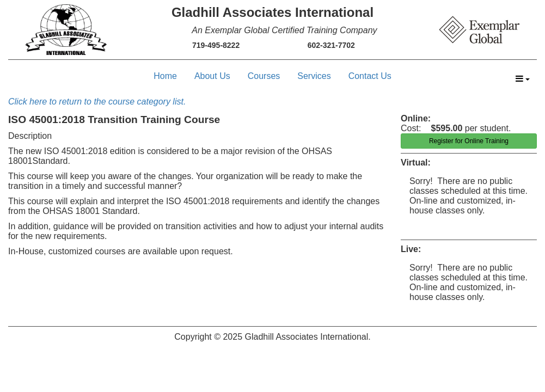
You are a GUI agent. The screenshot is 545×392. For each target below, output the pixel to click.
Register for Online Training (469, 141)
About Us (212, 76)
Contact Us (370, 76)
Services (314, 76)
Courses (264, 76)
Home (165, 76)
